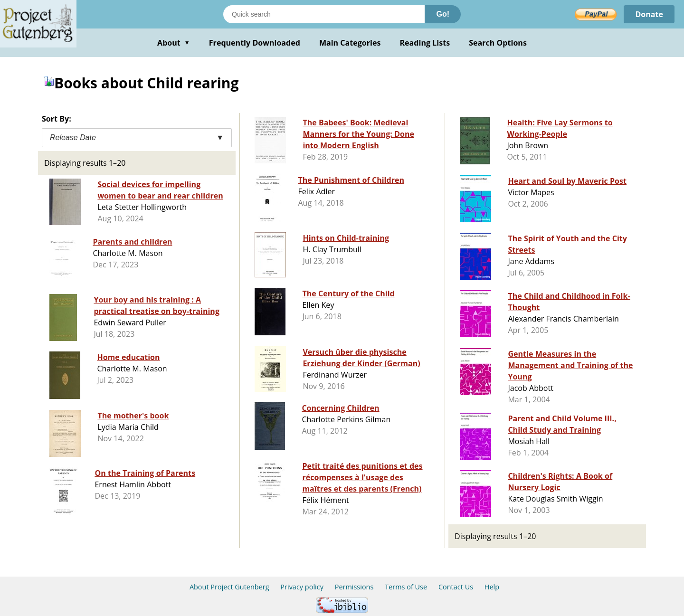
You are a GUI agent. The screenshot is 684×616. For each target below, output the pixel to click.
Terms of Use (406, 587)
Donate (649, 14)
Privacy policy (302, 587)
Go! (443, 14)
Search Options (498, 43)
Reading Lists (425, 43)
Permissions (354, 587)
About (174, 43)
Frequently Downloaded (255, 43)
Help (492, 587)
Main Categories (350, 43)
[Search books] (324, 14)
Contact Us (456, 587)
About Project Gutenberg (229, 587)
